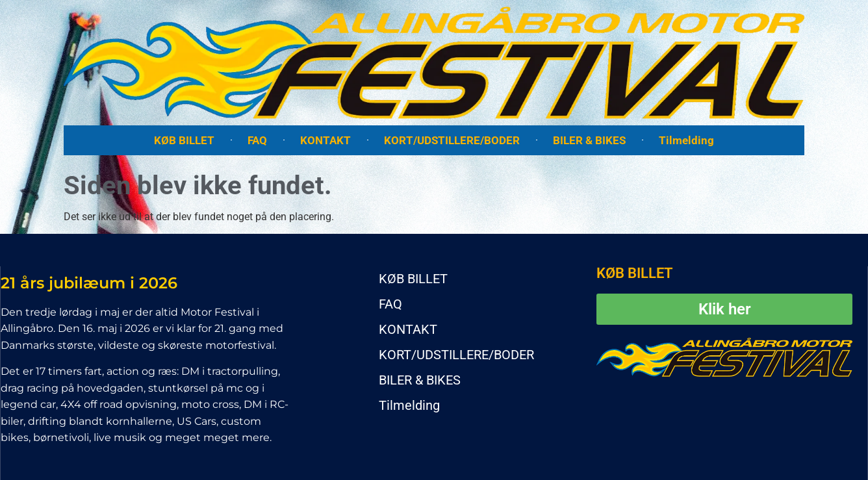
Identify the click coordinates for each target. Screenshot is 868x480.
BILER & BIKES (589, 140)
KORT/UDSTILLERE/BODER (452, 140)
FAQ (257, 140)
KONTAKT (325, 140)
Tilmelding (686, 140)
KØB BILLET (184, 140)
